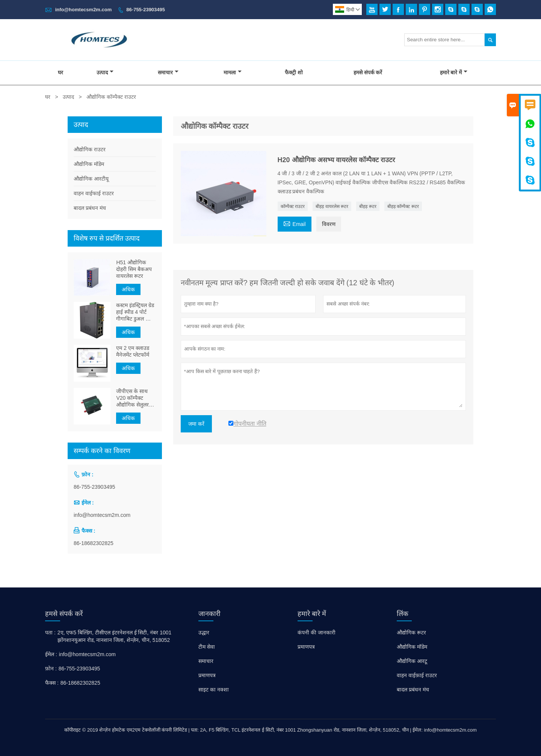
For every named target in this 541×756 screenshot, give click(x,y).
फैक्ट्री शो (294, 72)
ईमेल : (51, 654)
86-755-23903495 (146, 10)
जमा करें (196, 424)
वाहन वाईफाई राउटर (94, 193)
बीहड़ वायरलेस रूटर (332, 206)
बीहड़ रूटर (368, 206)
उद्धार (204, 633)
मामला (233, 72)
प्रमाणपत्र (207, 675)
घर (60, 72)
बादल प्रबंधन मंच (90, 208)
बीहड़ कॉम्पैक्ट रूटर (403, 206)
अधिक (128, 289)
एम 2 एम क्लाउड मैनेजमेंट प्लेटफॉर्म (133, 351)
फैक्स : (52, 683)
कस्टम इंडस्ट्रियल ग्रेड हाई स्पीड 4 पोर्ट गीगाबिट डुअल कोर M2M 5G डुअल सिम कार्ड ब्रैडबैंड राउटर (135, 312)
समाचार (168, 72)
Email (295, 223)
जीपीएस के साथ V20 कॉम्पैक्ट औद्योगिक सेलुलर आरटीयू (132, 398)
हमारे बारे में (454, 72)
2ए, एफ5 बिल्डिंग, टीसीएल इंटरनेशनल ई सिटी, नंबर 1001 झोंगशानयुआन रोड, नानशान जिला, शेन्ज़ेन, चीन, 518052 (115, 636)
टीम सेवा (207, 647)
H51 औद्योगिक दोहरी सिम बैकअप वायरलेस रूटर (134, 269)
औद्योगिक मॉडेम (89, 164)
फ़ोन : (51, 669)
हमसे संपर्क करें (368, 72)
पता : (50, 633)
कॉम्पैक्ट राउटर (293, 206)
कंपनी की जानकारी (317, 633)
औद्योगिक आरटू (412, 661)
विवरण (329, 224)
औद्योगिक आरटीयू (91, 179)
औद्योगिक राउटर (90, 149)
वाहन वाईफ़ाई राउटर (417, 675)
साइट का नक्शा (214, 690)
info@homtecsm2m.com (84, 10)
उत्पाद (105, 72)
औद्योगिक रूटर (411, 633)
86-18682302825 (94, 543)
